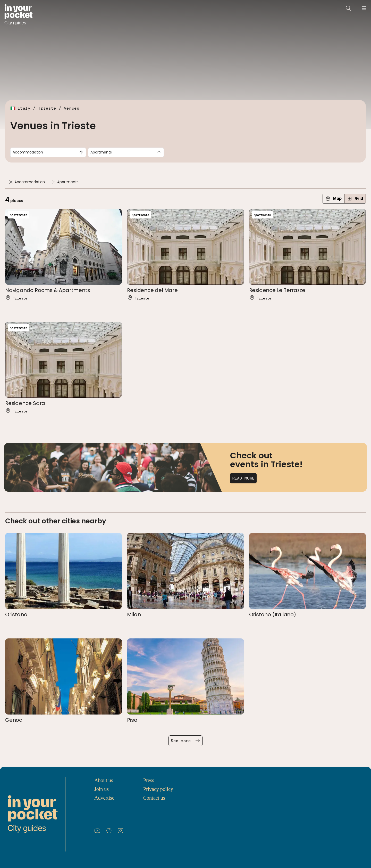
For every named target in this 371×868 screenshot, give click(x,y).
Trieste (47, 108)
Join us (102, 789)
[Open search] (348, 8)
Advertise (104, 798)
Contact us (154, 798)
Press (149, 780)
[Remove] (11, 182)
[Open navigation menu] (364, 8)
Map (334, 198)
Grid (355, 198)
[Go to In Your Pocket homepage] (18, 15)
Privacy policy (158, 789)
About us (104, 780)
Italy (24, 108)
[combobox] (48, 152)
